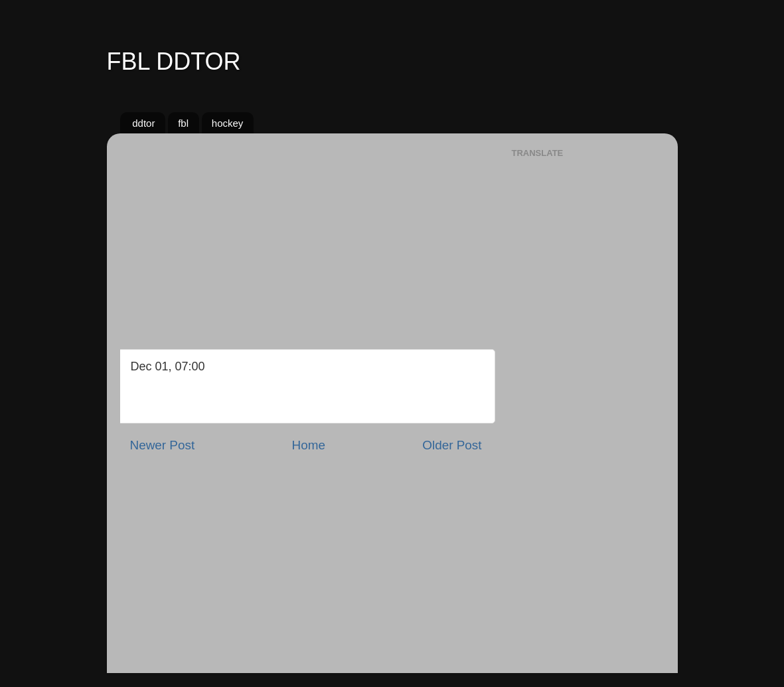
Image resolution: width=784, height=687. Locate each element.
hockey (228, 123)
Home (309, 445)
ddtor (143, 123)
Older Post (452, 445)
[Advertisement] (306, 236)
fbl (183, 123)
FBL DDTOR (174, 61)
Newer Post (163, 445)
